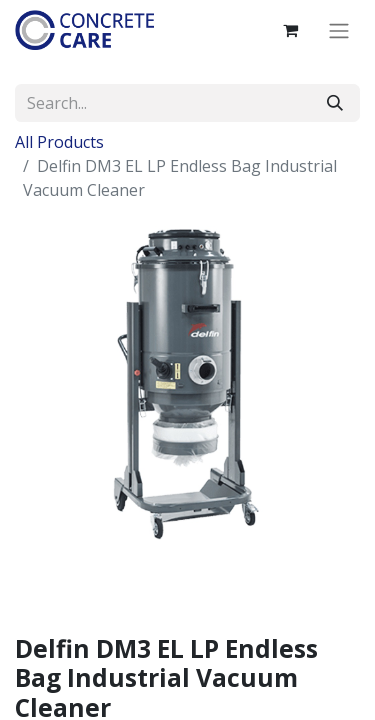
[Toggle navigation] (339, 30)
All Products (59, 142)
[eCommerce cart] (290, 30)
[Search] (335, 103)
